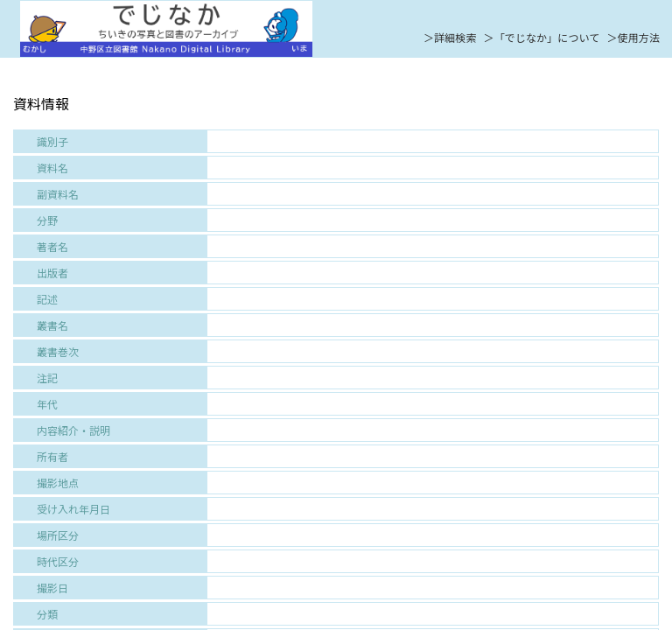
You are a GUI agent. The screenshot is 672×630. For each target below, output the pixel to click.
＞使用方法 (633, 37)
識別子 (52, 141)
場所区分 (58, 535)
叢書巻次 (58, 351)
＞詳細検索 (450, 37)
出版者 (52, 273)
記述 (47, 299)
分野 (47, 220)
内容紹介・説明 (73, 430)
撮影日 (52, 588)
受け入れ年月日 (73, 509)
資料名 (52, 168)
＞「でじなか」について (542, 37)
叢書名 (52, 325)
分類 (47, 614)
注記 (47, 378)
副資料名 (58, 194)
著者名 (52, 246)
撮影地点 (58, 483)
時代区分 (58, 561)
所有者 (52, 456)
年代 (47, 404)
